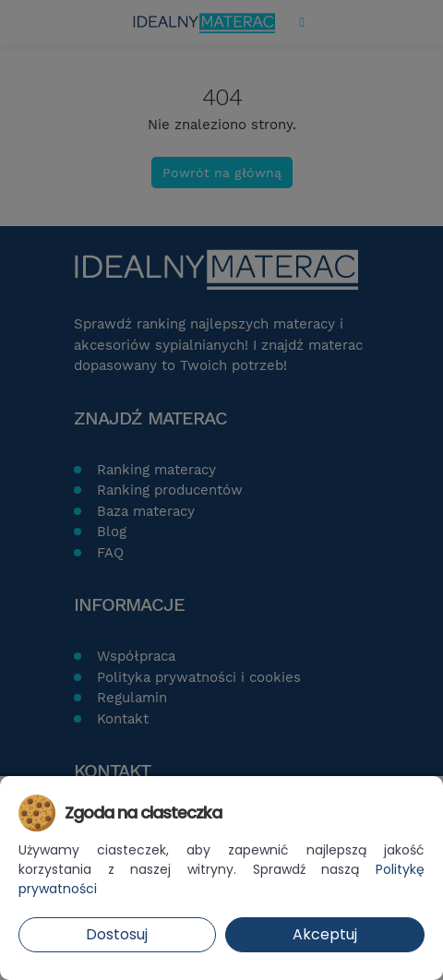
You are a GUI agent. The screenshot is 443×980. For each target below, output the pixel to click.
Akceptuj (325, 934)
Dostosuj (117, 934)
